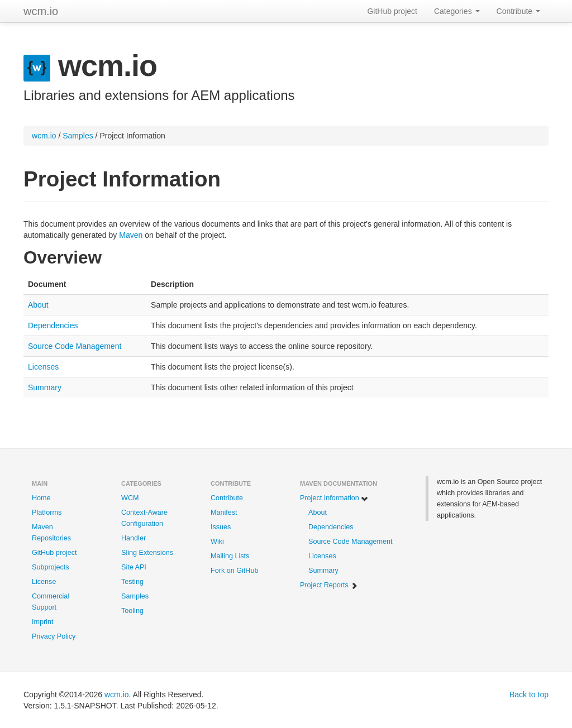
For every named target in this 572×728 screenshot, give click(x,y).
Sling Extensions (147, 553)
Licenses (43, 367)
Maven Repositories (51, 533)
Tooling (132, 611)
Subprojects (51, 567)
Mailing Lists (230, 556)
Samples (78, 136)
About (38, 305)
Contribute (518, 11)
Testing (132, 582)
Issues (221, 527)
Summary (45, 387)
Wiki (217, 542)
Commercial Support (51, 602)
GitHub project (392, 11)
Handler (134, 538)
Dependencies (53, 325)
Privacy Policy (54, 636)
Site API (134, 567)
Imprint (43, 622)
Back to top (529, 695)
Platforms (47, 513)
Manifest (224, 513)
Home (41, 498)
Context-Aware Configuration (144, 518)
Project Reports (329, 585)
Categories (457, 11)
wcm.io (41, 11)
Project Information (334, 498)
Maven (131, 235)
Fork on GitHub (234, 571)
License (44, 582)
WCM (130, 498)
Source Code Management (75, 346)
